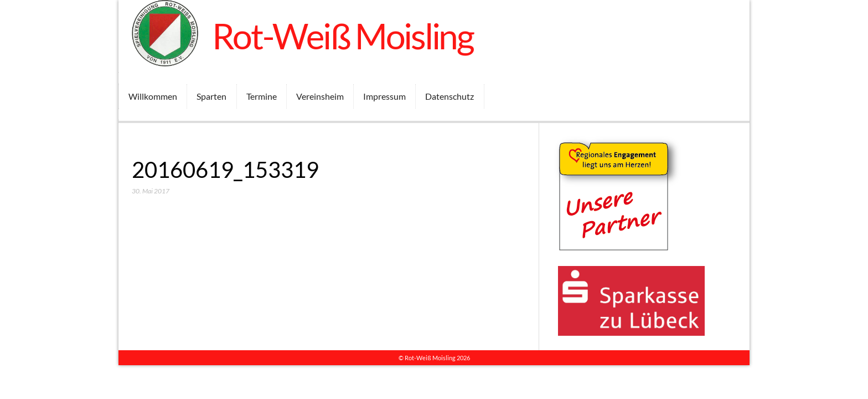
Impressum (384, 96)
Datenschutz (449, 96)
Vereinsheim (320, 96)
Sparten (211, 96)
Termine (262, 96)
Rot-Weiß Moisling (343, 36)
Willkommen (153, 96)
